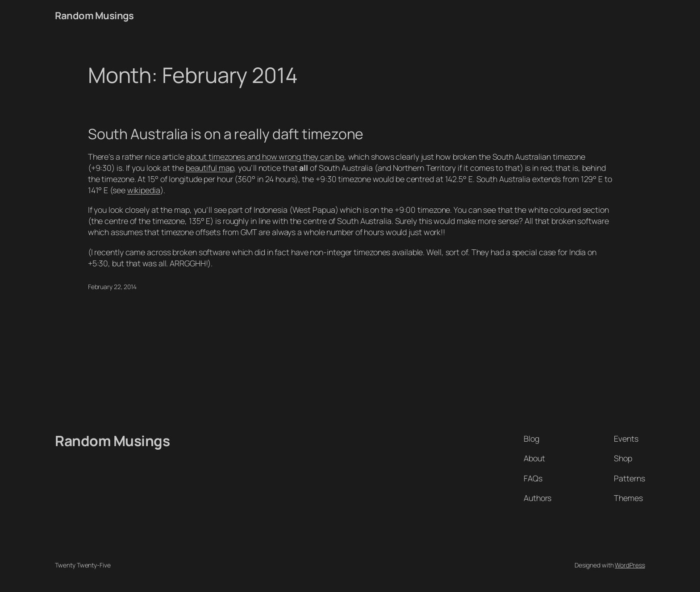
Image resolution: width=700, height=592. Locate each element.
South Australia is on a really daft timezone (226, 134)
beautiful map (210, 168)
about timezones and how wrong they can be (265, 157)
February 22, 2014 (112, 287)
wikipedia (144, 190)
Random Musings (94, 16)
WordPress (630, 565)
